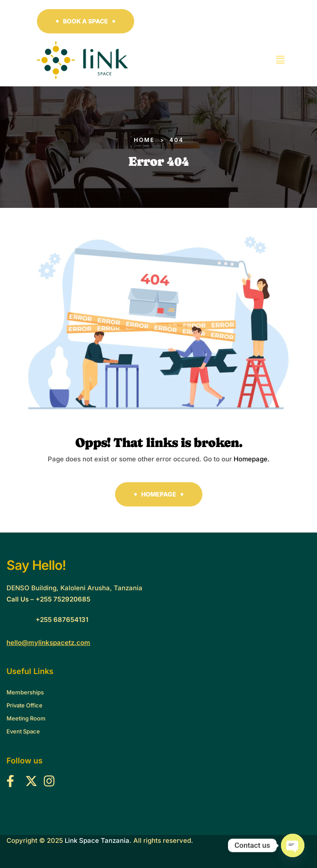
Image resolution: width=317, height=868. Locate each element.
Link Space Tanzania (97, 840)
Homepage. (252, 459)
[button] (86, 21)
